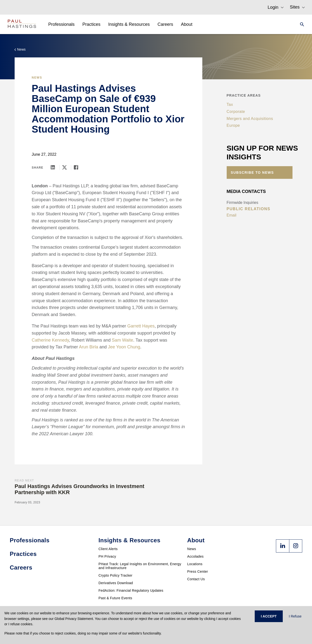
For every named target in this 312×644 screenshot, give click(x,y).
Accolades (195, 556)
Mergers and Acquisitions (250, 119)
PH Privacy (107, 556)
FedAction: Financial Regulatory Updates (131, 590)
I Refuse (295, 616)
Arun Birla (89, 347)
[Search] (301, 24)
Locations (195, 564)
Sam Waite (122, 340)
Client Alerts (108, 549)
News (192, 549)
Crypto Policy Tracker (115, 575)
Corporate (236, 112)
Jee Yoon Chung (124, 347)
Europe (233, 125)
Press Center (198, 571)
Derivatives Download (116, 583)
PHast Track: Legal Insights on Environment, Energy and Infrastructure (140, 566)
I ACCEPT (269, 616)
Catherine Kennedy (50, 340)
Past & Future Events (115, 598)
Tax (230, 104)
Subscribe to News (252, 172)
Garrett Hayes (141, 326)
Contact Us (196, 579)
